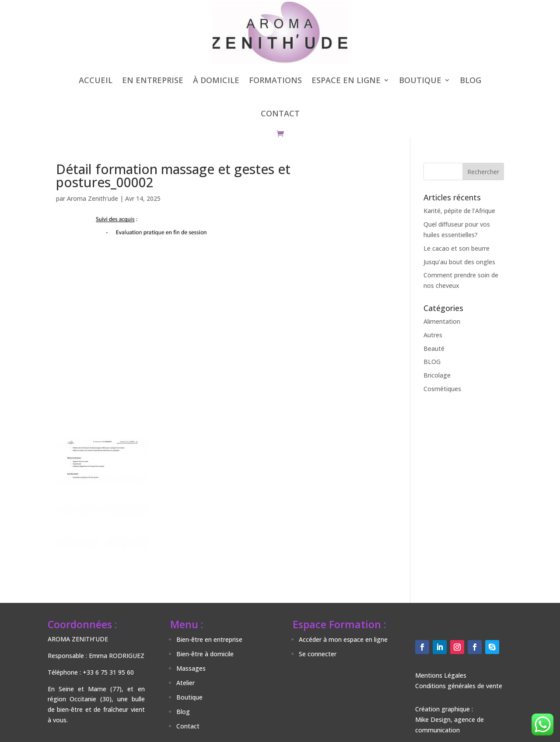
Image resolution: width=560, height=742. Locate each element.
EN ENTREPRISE (153, 80)
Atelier (185, 683)
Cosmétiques (442, 389)
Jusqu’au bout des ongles (459, 262)
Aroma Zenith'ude (93, 198)
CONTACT (280, 113)
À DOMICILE (216, 80)
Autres (433, 335)
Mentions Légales (441, 675)
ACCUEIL (96, 80)
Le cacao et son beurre (457, 248)
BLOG (471, 80)
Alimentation (442, 321)
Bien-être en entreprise (209, 639)
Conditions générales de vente (459, 686)
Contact (188, 726)
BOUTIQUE (420, 80)
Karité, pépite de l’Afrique (459, 211)
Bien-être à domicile (205, 654)
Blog (183, 712)
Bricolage (437, 375)
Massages (191, 668)
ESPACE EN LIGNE (346, 80)
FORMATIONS (275, 80)
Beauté (434, 348)
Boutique (189, 697)
